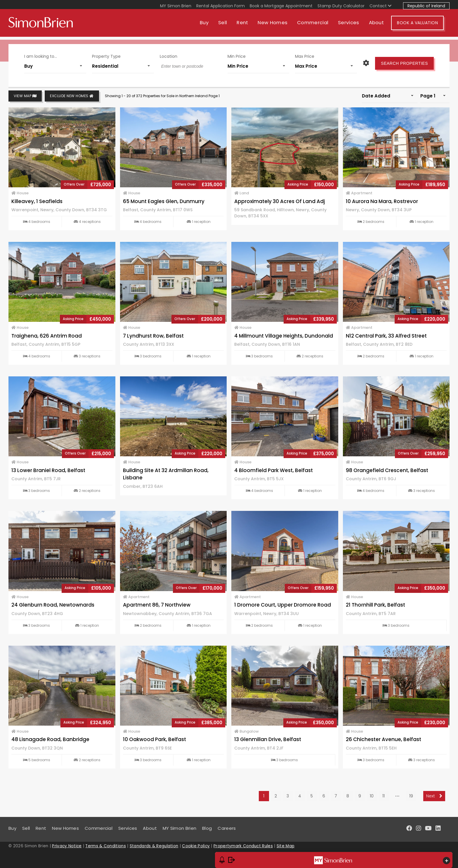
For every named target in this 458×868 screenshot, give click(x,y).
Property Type (106, 55)
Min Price (237, 55)
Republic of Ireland (426, 6)
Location (169, 55)
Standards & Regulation (154, 846)
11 (384, 796)
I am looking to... (41, 55)
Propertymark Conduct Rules (243, 846)
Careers (227, 828)
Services (354, 26)
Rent (248, 26)
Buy (210, 26)
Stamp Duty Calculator (341, 6)
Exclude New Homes (72, 96)
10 (372, 796)
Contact (380, 6)
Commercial (319, 26)
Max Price (305, 55)
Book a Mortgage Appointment (281, 6)
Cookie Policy (196, 846)
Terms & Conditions (105, 846)
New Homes (278, 26)
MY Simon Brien (176, 6)
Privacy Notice (67, 846)
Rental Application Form (221, 6)
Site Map (286, 846)
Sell (228, 26)
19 (411, 796)
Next (434, 796)
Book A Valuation (423, 26)
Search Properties (404, 62)
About (382, 26)
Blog (207, 828)
